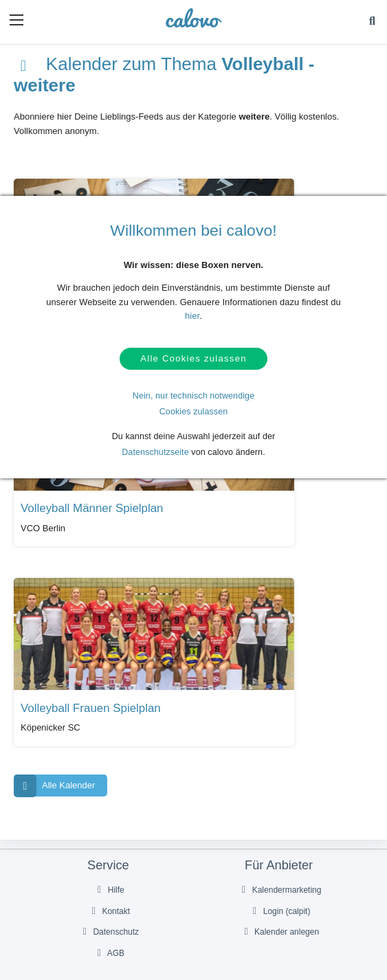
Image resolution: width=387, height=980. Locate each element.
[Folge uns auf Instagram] (236, 891)
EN (217, 921)
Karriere (280, 775)
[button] (16, 20)
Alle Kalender (54, 505)
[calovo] (193, 18)
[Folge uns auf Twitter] (179, 891)
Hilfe (109, 610)
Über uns (280, 754)
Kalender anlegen (279, 652)
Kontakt (109, 631)
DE (201, 921)
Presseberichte (109, 733)
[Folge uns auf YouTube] (208, 891)
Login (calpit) (280, 631)
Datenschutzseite (155, 456)
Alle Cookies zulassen (193, 361)
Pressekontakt (109, 775)
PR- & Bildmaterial (109, 754)
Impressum (280, 796)
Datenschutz (109, 652)
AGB (109, 673)
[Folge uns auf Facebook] (151, 891)
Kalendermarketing (280, 610)
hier (192, 316)
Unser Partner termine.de (280, 733)
